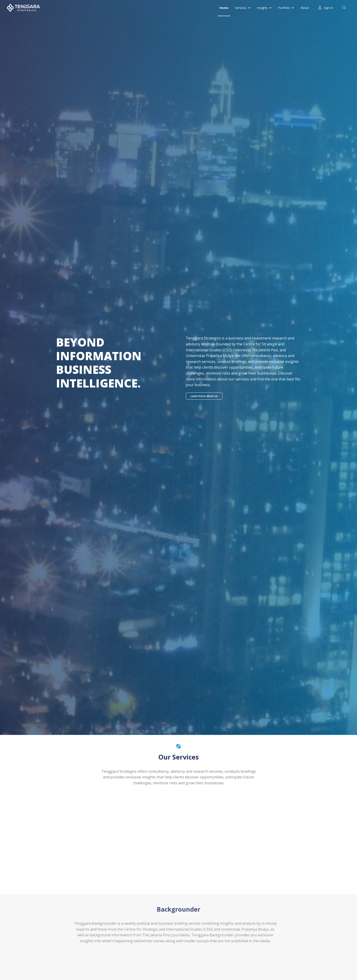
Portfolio (286, 8)
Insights (264, 8)
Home (224, 8)
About (305, 8)
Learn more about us (204, 396)
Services (242, 8)
